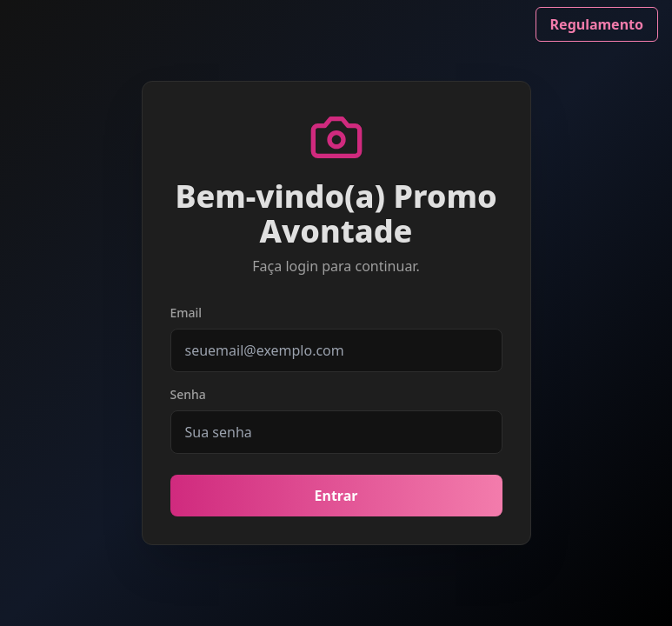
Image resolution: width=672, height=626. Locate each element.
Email (186, 313)
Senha (188, 394)
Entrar (336, 496)
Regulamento (597, 24)
